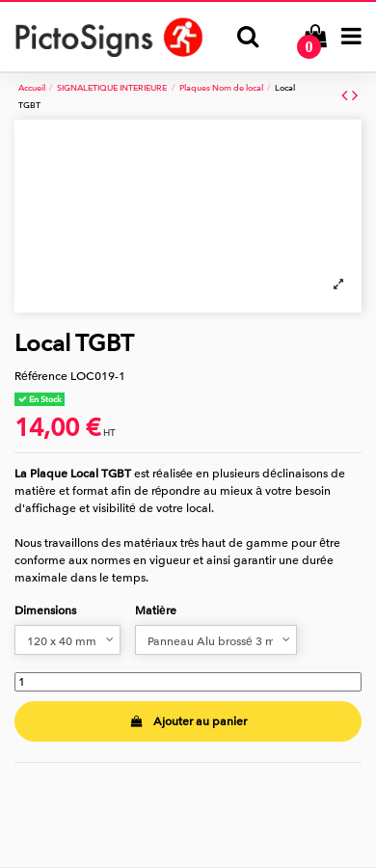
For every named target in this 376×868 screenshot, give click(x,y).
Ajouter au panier (188, 721)
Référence (41, 376)
